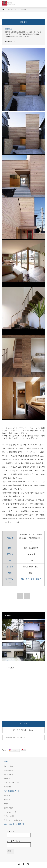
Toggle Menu (42, 3)
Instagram (28, 864)
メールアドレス (14, 841)
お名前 (10, 832)
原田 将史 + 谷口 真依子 (31, 579)
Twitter (19, 864)
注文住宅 (23, 22)
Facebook (23, 864)
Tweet (4, 750)
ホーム (7, 762)
